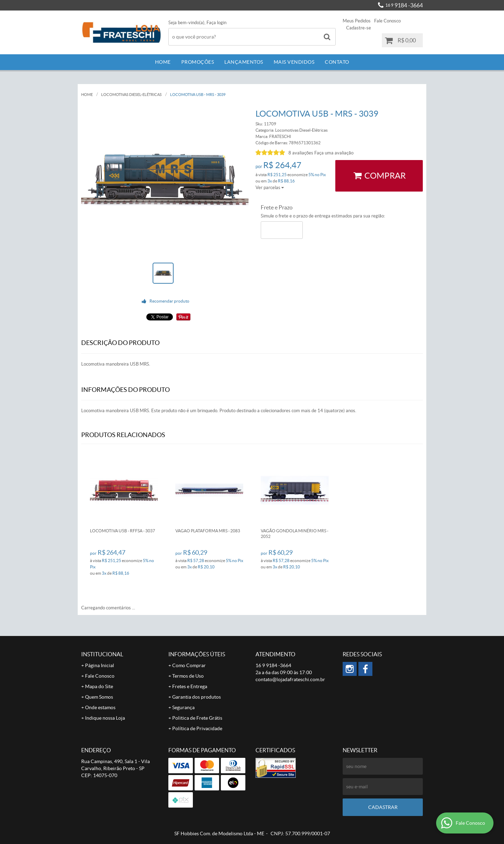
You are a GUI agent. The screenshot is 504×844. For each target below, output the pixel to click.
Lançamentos (244, 62)
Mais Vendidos (294, 62)
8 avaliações (301, 153)
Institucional (102, 654)
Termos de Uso (188, 676)
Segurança (183, 707)
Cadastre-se (359, 28)
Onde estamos (100, 707)
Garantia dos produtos (197, 697)
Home (163, 62)
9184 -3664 (404, 5)
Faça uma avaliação (334, 153)
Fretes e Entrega (190, 686)
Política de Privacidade (197, 728)
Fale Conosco (387, 21)
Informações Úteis (197, 654)
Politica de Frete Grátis (197, 718)
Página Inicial (100, 665)
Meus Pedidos (357, 21)
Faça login (216, 23)
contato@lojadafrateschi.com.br (290, 679)
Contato (337, 62)
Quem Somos (99, 697)
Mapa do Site (99, 686)
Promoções (198, 62)
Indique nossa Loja (105, 718)
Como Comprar (189, 665)
